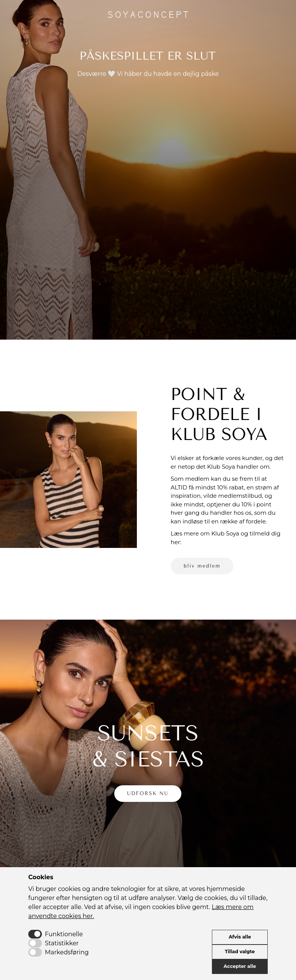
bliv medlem (202, 566)
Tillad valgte (240, 952)
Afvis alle (240, 937)
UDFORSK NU (148, 793)
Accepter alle (240, 966)
